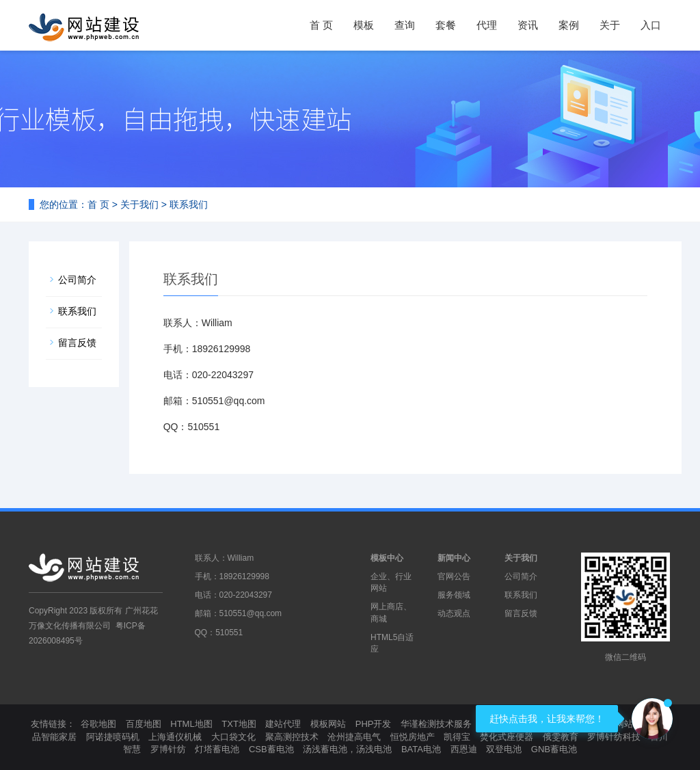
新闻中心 (454, 558)
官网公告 (454, 576)
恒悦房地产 (413, 737)
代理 (487, 25)
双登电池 (504, 749)
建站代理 (283, 724)
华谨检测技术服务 (436, 724)
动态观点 (454, 613)
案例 (569, 25)
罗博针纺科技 (614, 737)
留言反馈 (77, 343)
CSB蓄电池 (271, 749)
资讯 (528, 25)
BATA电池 (421, 749)
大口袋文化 (233, 737)
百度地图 (144, 724)
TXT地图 (239, 724)
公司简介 (77, 280)
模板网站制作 (624, 724)
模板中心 (387, 558)
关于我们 (139, 204)
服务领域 (454, 595)
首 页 (321, 25)
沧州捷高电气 (354, 737)
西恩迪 (464, 749)
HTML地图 (191, 724)
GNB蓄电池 (554, 749)
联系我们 (77, 311)
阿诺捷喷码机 (113, 737)
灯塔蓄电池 (217, 749)
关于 (610, 25)
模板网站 (328, 724)
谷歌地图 (98, 724)
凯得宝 (457, 737)
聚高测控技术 (292, 737)
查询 (405, 25)
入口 (651, 25)
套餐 (446, 25)
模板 (364, 25)
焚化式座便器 (507, 737)
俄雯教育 (561, 737)
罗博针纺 (168, 749)
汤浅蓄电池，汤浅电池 (347, 749)
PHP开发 (374, 724)
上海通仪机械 (175, 737)
